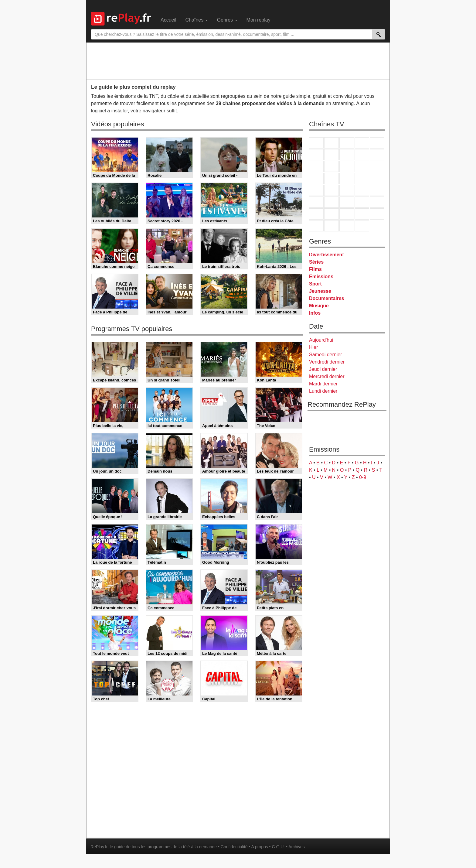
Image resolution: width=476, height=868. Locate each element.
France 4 (316, 167)
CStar (331, 166)
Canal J (331, 214)
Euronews (316, 202)
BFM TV (362, 190)
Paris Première (362, 178)
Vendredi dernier (327, 362)
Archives (297, 847)
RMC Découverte (377, 167)
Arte (331, 155)
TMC (362, 155)
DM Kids (377, 214)
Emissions (321, 277)
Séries (316, 262)
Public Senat (347, 226)
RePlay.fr (99, 847)
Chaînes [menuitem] (197, 20)
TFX (377, 155)
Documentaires (327, 298)
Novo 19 (316, 190)
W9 (347, 155)
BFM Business (377, 190)
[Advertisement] (238, 61)
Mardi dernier (323, 384)
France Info (331, 190)
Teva (347, 178)
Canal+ (362, 143)
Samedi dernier (326, 355)
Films (315, 269)
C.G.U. (278, 847)
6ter (362, 167)
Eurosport (362, 202)
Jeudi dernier (323, 369)
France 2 (331, 143)
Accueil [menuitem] (168, 20)
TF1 (316, 143)
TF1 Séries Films (347, 167)
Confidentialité (234, 847)
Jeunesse (320, 291)
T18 (377, 178)
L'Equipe (377, 202)
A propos (259, 847)
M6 (316, 155)
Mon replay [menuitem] (258, 20)
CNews (347, 190)
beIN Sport (347, 202)
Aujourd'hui (321, 340)
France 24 (331, 202)
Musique (319, 306)
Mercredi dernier (327, 376)
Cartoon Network (347, 214)
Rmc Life (331, 178)
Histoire (362, 226)
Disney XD (362, 214)
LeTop (316, 226)
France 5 (377, 143)
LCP (331, 226)
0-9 (363, 477)
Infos (315, 313)
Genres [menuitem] (227, 20)
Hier (313, 347)
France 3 (347, 143)
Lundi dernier (323, 391)
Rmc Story (316, 178)
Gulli (316, 214)
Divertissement (326, 255)
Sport (315, 284)
